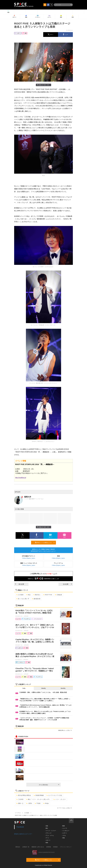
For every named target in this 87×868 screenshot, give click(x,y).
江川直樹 (20, 595)
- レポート (64, 833)
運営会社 (18, 847)
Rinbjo (46, 803)
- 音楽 (47, 826)
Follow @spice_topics (29, 558)
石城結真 (58, 595)
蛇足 (28, 595)
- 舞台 (47, 828)
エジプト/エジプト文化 (54, 795)
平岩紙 (38, 803)
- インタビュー (65, 831)
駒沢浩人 (37, 595)
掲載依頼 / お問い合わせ (38, 847)
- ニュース (64, 828)
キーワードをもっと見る (64, 808)
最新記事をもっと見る (65, 730)
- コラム (64, 835)
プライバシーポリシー (66, 847)
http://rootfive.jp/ (21, 478)
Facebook (20, 827)
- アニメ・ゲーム (49, 835)
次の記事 (67, 584)
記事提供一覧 (26, 847)
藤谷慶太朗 (36, 599)
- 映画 (47, 843)
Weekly (43, 688)
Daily (24, 688)
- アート (47, 838)
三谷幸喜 (20, 799)
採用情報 (49, 847)
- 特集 (63, 838)
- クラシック (48, 833)
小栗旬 (29, 803)
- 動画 (63, 826)
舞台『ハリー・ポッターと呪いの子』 (38, 799)
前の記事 (20, 584)
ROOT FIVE (48, 595)
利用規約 (55, 847)
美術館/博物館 (39, 795)
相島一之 (20, 803)
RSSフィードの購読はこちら (45, 542)
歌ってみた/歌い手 (23, 599)
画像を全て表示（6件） (43, 85)
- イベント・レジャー (51, 831)
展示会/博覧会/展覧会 (24, 795)
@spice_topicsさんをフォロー (23, 834)
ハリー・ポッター (60, 799)
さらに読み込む (49, 785)
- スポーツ (48, 840)
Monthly (63, 688)
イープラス (18, 813)
